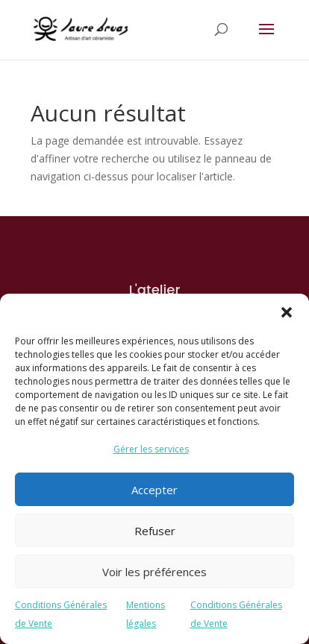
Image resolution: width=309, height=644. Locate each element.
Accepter (154, 490)
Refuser (155, 531)
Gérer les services (151, 449)
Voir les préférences (154, 572)
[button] (287, 312)
